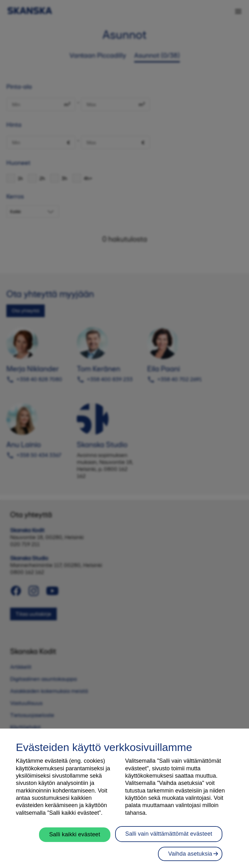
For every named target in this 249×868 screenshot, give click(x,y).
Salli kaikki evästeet (75, 837)
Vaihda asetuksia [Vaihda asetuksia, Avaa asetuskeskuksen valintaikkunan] (190, 856)
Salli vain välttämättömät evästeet (169, 837)
